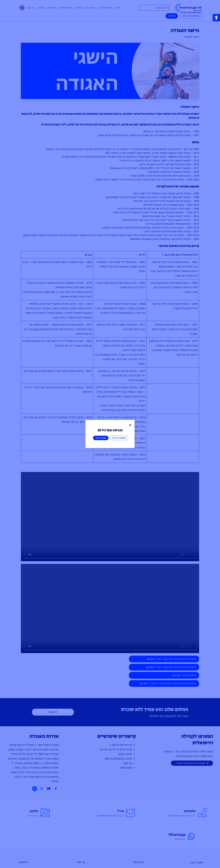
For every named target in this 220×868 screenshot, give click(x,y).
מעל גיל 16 (101, 438)
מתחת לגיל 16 (119, 438)
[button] (216, 18)
